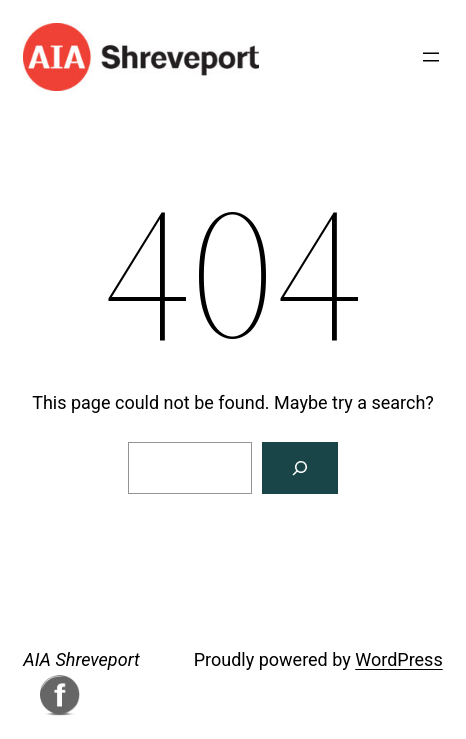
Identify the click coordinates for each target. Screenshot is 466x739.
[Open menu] (431, 57)
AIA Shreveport (81, 659)
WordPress (398, 659)
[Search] (300, 468)
